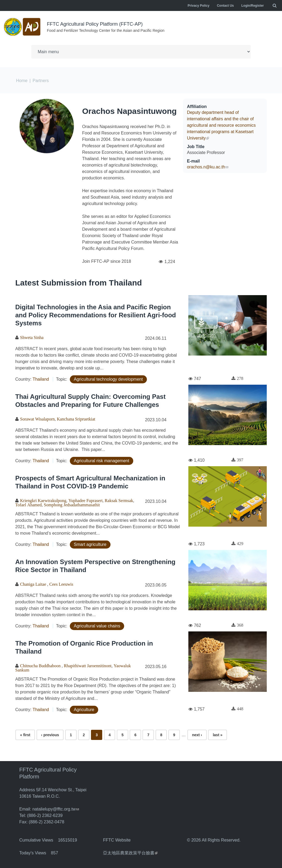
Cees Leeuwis (61, 584)
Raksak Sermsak (119, 500)
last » (218, 735)
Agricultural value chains (97, 626)
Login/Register (253, 6)
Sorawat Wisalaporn (37, 419)
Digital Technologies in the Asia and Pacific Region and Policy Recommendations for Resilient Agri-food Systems (96, 315)
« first (25, 735)
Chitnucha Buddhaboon (41, 666)
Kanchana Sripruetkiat (76, 419)
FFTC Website (117, 840)
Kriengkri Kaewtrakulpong (43, 500)
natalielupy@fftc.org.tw (56, 809)
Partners (41, 81)
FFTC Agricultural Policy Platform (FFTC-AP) (95, 24)
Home (22, 81)
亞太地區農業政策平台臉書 (130, 853)
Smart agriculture (90, 544)
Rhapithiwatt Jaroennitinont (88, 666)
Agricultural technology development (108, 379)
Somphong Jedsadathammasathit (72, 505)
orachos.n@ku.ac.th (208, 167)
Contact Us (225, 6)
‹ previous (50, 735)
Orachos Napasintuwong (129, 111)
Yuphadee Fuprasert (86, 500)
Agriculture (84, 710)
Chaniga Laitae (34, 584)
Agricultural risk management (102, 461)
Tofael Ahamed (28, 505)
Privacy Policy (198, 6)
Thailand (41, 379)
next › (197, 735)
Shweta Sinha (32, 337)
